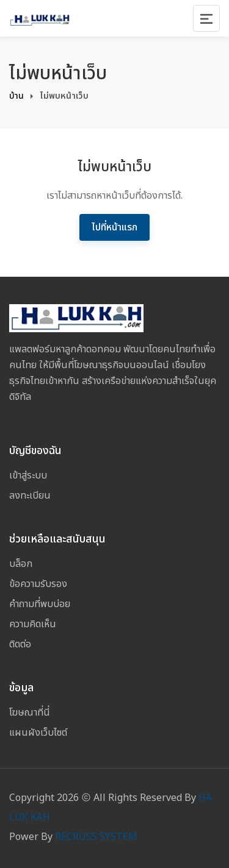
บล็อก (21, 564)
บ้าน (16, 96)
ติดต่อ (20, 644)
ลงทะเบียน (30, 496)
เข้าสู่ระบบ (28, 475)
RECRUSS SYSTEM (96, 837)
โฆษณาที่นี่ (30, 713)
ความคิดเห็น (33, 624)
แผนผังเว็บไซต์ (38, 733)
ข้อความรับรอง (38, 584)
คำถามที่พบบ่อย (40, 604)
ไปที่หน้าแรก (114, 227)
